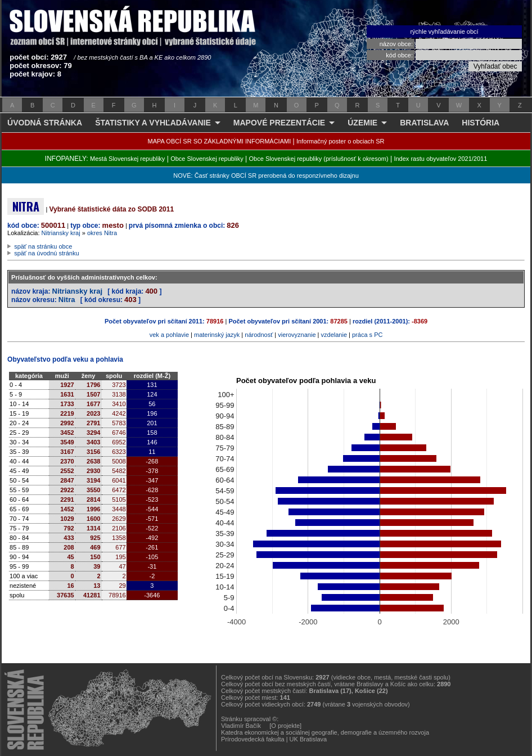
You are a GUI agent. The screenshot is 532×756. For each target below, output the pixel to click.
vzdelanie (334, 335)
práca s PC (367, 335)
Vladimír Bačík (241, 726)
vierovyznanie (297, 335)
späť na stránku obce (43, 246)
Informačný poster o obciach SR (341, 141)
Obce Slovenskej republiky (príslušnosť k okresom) (319, 159)
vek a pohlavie (169, 335)
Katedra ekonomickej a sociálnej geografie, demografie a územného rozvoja (325, 732)
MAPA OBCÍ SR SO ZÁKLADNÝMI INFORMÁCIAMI (220, 141)
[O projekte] (285, 726)
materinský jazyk (217, 335)
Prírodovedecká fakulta (253, 739)
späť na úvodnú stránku (46, 253)
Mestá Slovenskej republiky (127, 159)
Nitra (67, 300)
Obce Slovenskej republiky (207, 159)
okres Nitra (102, 233)
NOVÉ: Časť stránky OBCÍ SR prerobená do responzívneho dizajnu (266, 175)
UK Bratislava (308, 739)
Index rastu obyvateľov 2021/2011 (440, 159)
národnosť (259, 335)
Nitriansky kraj (61, 233)
